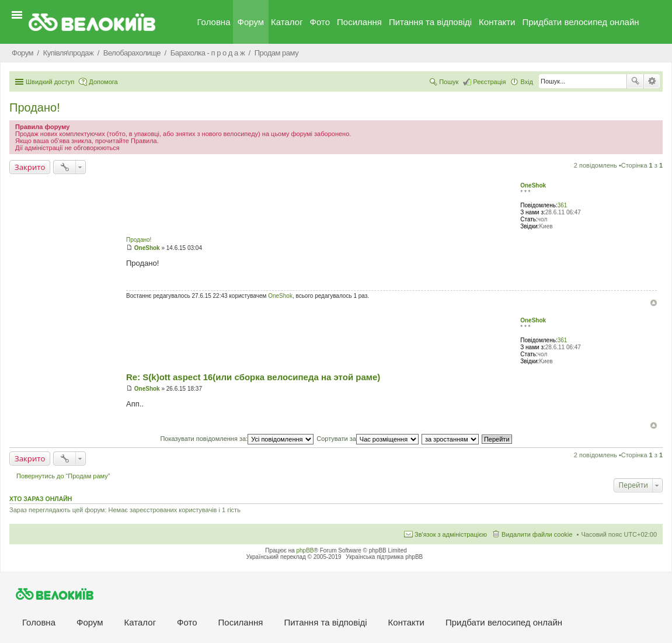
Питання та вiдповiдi (430, 22)
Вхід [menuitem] (527, 82)
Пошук (635, 81)
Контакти (497, 22)
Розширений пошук (652, 81)
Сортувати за (368, 439)
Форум (251, 22)
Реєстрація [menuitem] (489, 82)
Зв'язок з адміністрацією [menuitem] (451, 534)
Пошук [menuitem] (449, 82)
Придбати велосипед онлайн (580, 22)
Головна (214, 22)
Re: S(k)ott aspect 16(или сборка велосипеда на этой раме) (253, 377)
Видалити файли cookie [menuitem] (537, 534)
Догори (654, 303)
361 (563, 205)
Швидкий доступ (50, 82)
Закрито (30, 167)
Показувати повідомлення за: (237, 439)
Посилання (359, 22)
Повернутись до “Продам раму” (63, 476)
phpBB (305, 550)
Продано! (35, 107)
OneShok (533, 185)
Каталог (287, 22)
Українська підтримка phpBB (384, 557)
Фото (320, 22)
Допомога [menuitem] (103, 82)
